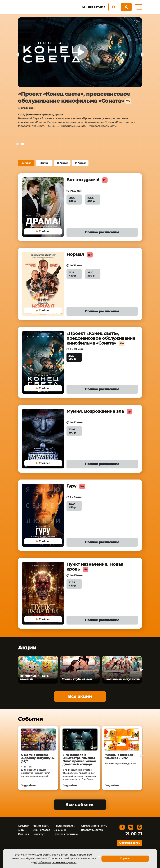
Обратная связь (130, 843)
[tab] (17, 144)
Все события (80, 805)
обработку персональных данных (55, 862)
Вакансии (60, 830)
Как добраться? (93, 7)
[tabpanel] (80, 76)
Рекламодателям (65, 826)
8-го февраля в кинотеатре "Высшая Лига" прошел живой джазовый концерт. (79, 760)
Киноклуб (39, 834)
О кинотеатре (41, 830)
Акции (22, 830)
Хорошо (125, 858)
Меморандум (41, 826)
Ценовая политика (66, 834)
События (24, 826)
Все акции (80, 696)
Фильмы (23, 834)
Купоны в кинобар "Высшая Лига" (119, 757)
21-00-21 (134, 834)
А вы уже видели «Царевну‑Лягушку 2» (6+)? (38, 758)
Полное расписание (102, 232)
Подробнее (28, 785)
